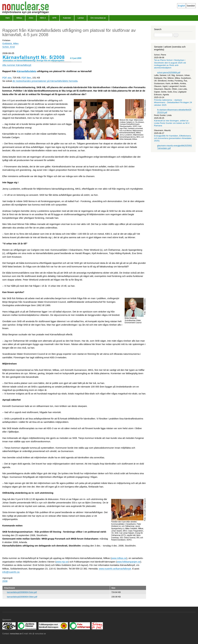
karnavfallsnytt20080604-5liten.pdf (22, 597)
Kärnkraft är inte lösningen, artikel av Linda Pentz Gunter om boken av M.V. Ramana (172, 123)
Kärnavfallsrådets (27, 71)
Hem (8, 18)
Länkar (81, 18)
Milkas (19, 18)
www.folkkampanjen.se (129, 562)
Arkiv (31, 18)
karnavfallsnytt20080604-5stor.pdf (22, 592)
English (182, 6)
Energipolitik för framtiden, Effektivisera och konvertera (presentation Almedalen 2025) (173, 138)
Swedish (191, 6)
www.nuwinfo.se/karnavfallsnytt (115, 569)
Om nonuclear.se (98, 18)
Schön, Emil (9, 47)
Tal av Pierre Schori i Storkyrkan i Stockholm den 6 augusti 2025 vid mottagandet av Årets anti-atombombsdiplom (170, 64)
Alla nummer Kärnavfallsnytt (17, 65)
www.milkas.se (119, 558)
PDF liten (26, 78)
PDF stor (7, 78)
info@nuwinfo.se (11, 572)
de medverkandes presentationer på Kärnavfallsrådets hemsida (45, 81)
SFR (54, 18)
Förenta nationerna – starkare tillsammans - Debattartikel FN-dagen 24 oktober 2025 (173, 102)
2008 (5, 581)
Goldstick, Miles (10, 43)
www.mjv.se (62, 562)
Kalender (67, 18)
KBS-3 (43, 18)
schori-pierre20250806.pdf (169, 72)
